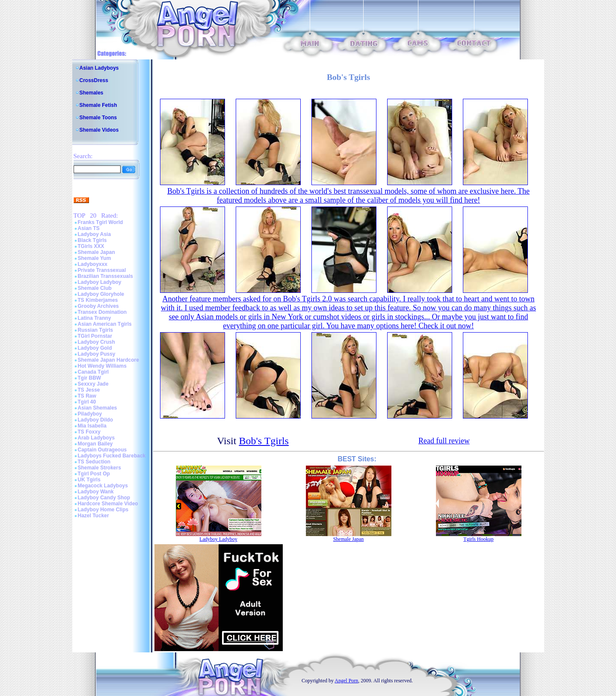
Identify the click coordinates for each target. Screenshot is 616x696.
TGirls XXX (91, 246)
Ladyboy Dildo (96, 420)
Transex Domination (102, 312)
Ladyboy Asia (95, 234)
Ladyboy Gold (95, 348)
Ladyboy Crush (96, 342)
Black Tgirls (92, 240)
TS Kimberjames (98, 300)
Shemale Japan (96, 252)
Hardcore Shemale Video (108, 504)
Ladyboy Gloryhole (101, 294)
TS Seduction (94, 462)
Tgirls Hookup (478, 539)
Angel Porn (346, 681)
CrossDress (94, 80)
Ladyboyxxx (93, 264)
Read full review (444, 441)
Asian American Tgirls (105, 324)
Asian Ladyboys (99, 68)
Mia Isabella (92, 426)
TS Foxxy (89, 432)
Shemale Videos (99, 130)
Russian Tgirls (96, 330)
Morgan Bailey (95, 444)
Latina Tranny (95, 318)
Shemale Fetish (98, 105)
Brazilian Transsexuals (105, 276)
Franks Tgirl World (101, 222)
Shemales (92, 93)
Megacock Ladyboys (103, 486)
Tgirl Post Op (94, 474)
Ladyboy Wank (96, 492)
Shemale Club (95, 288)
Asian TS (89, 228)
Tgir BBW (90, 378)
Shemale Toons (98, 118)
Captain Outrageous (102, 450)
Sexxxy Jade (93, 384)
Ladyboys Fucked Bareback (112, 456)
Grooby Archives (98, 306)
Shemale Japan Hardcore (108, 360)
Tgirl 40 (87, 402)
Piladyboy (90, 414)
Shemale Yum (95, 258)
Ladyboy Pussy (97, 354)
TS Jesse (89, 390)
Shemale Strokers (99, 468)
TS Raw (87, 396)
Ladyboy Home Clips (103, 510)
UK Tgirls (89, 480)
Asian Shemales (98, 408)
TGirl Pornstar (95, 336)
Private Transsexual (102, 270)
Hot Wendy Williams (102, 366)
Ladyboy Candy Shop (104, 498)
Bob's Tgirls (264, 441)
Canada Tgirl (93, 372)
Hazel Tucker (93, 516)
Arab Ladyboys (96, 438)
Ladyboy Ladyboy (100, 282)
